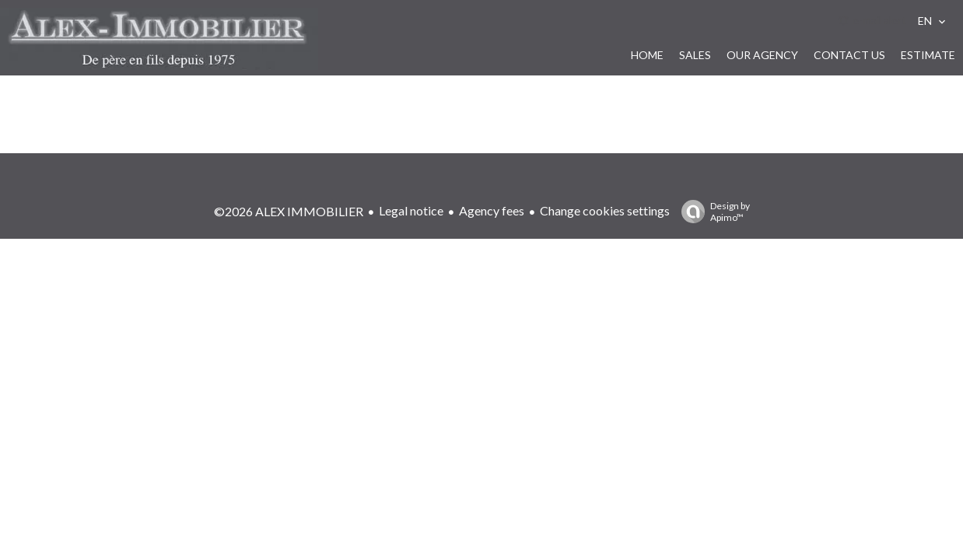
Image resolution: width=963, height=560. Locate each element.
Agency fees (492, 210)
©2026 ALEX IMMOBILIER (289, 211)
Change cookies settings (605, 210)
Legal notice (411, 210)
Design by (712, 212)
